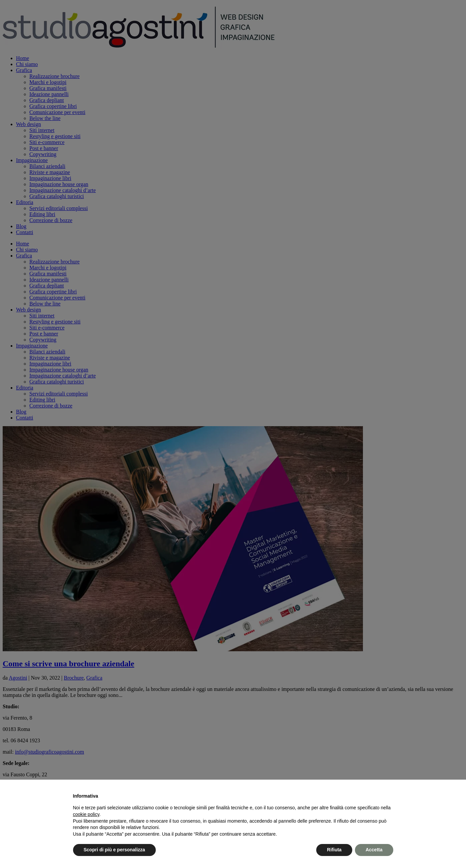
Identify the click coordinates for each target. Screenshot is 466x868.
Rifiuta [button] (334, 850)
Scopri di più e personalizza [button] (114, 850)
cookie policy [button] (86, 814)
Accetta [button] (374, 850)
